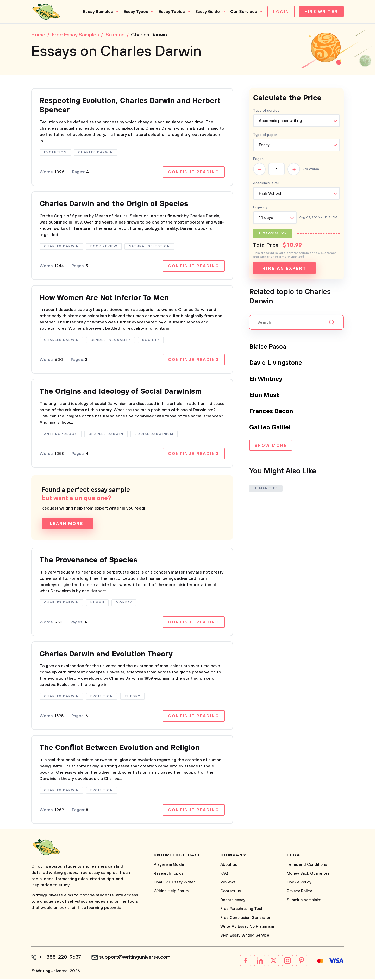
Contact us (231, 892)
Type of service (266, 111)
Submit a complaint (304, 901)
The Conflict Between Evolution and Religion (120, 749)
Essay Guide (208, 12)
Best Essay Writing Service (245, 936)
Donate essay (233, 901)
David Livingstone (276, 363)
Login (281, 12)
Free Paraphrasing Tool (241, 910)
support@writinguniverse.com (135, 958)
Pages (258, 159)
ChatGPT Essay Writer (174, 883)
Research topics (169, 874)
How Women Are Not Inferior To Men (105, 298)
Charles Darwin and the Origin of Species (114, 204)
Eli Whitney (266, 379)
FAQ (224, 874)
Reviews (228, 883)
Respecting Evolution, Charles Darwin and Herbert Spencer (130, 106)
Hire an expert (284, 268)
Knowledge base (177, 856)
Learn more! (67, 524)
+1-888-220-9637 (60, 958)
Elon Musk (265, 395)
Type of (265, 135)
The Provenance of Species (89, 561)
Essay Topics (172, 12)
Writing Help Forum (171, 892)
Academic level (266, 183)
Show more (271, 446)
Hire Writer (321, 12)
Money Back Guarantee (308, 874)
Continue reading (193, 172)
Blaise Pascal (269, 347)
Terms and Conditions (307, 865)
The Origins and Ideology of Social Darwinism (121, 392)
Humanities (266, 488)
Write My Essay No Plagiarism (247, 927)
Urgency (260, 207)
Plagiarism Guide (169, 865)
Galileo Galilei (270, 428)
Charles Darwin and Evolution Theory (106, 655)
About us (229, 865)
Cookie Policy (299, 883)
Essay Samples (98, 12)
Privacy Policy (299, 892)
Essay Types (136, 12)
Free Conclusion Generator (245, 918)
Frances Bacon (271, 411)
